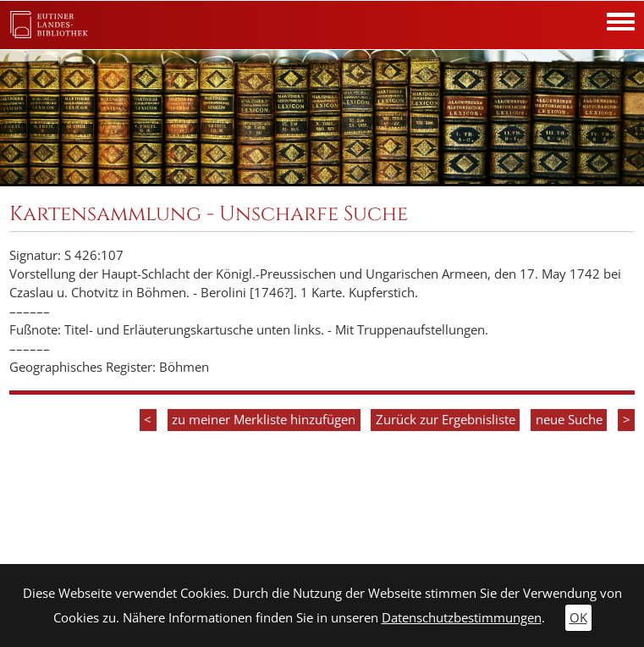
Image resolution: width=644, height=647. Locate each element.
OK (578, 618)
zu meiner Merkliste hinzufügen (264, 420)
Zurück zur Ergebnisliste (446, 420)
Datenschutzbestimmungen (462, 618)
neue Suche (569, 420)
